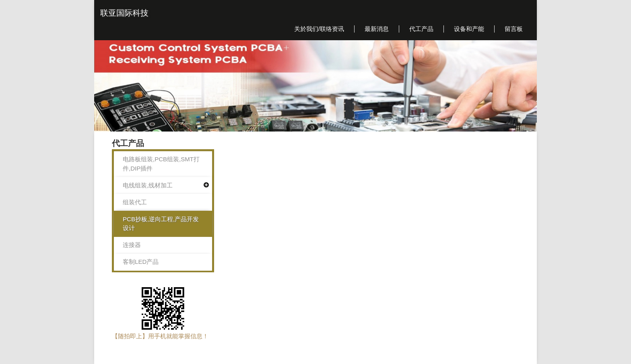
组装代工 (135, 202)
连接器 (132, 245)
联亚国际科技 (124, 13)
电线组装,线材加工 (148, 185)
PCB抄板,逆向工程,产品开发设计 (161, 224)
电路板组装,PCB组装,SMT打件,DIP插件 (161, 164)
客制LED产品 (141, 262)
